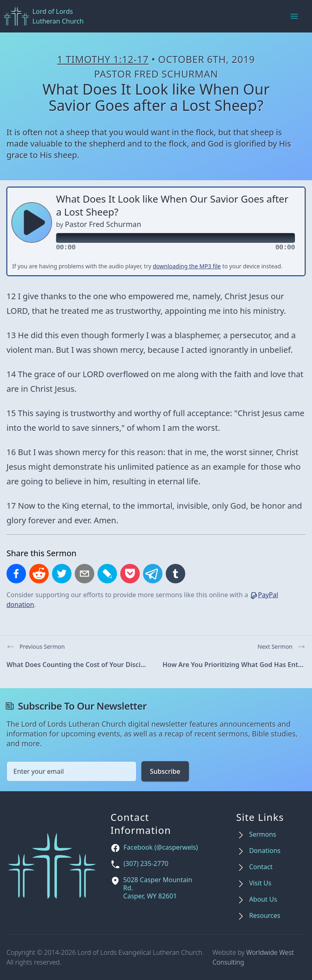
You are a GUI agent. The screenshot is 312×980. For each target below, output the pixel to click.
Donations (265, 851)
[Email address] (71, 771)
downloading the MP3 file (187, 266)
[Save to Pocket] (130, 574)
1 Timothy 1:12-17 (103, 59)
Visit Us (260, 883)
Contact (261, 867)
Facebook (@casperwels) (161, 847)
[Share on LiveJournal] (107, 574)
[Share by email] (84, 574)
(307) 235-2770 (146, 864)
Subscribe (165, 771)
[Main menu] (294, 16)
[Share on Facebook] (16, 574)
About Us (263, 899)
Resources (265, 916)
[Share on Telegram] (153, 574)
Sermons (263, 834)
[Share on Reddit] (39, 574)
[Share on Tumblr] (175, 574)
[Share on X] (62, 574)
